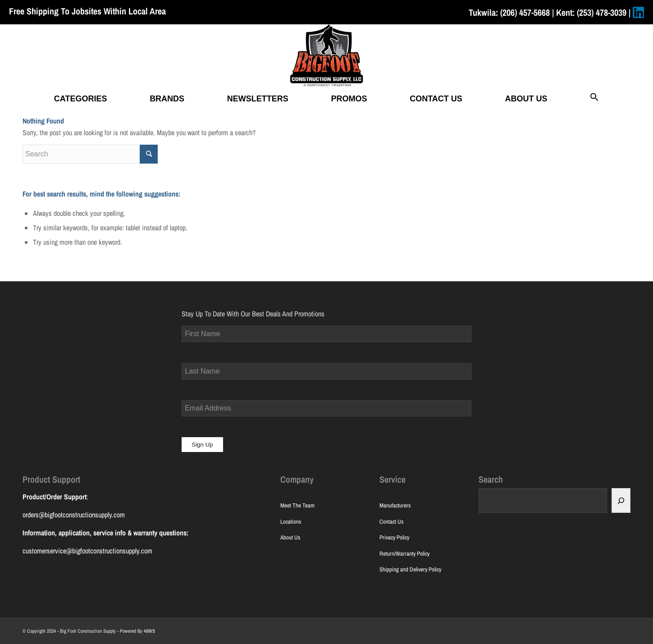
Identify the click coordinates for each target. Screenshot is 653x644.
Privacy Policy (394, 537)
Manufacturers (395, 505)
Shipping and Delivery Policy (410, 569)
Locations (291, 522)
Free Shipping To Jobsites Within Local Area (87, 11)
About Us (290, 537)
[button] (594, 99)
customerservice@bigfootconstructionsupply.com (87, 551)
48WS (149, 631)
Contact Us (391, 522)
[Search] (621, 500)
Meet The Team (297, 505)
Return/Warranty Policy (404, 554)
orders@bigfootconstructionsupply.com (74, 515)
